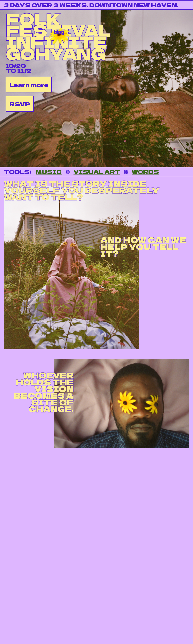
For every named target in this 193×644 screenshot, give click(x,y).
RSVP (20, 104)
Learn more (29, 85)
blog (59, 31)
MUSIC (49, 172)
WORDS (145, 172)
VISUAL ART (97, 172)
